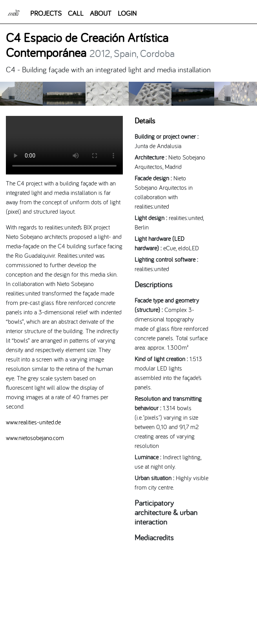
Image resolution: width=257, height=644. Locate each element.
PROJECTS (46, 13)
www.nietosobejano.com (35, 438)
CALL (76, 13)
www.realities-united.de (33, 422)
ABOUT (101, 13)
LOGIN (127, 13)
